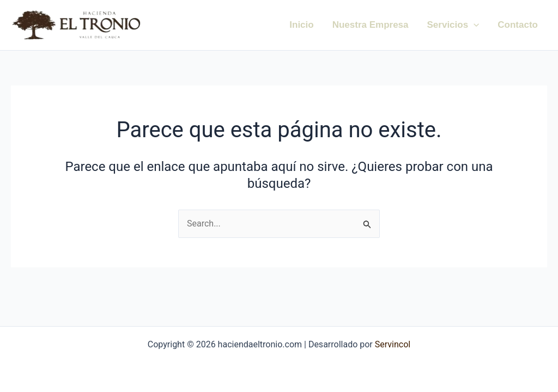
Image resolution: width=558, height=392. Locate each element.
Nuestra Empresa (371, 25)
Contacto (518, 25)
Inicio (301, 25)
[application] (474, 25)
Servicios (453, 25)
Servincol (392, 344)
